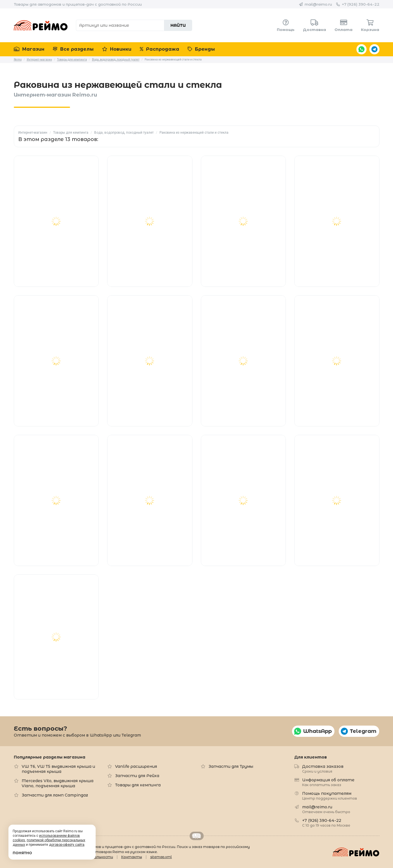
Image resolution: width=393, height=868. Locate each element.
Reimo (41, 25)
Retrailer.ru (197, 836)
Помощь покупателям (330, 796)
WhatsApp (361, 49)
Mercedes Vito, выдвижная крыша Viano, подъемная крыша (58, 783)
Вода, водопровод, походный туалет (124, 133)
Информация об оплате (328, 782)
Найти (178, 25)
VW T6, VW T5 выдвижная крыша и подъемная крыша (58, 769)
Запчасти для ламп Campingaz (55, 795)
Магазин (29, 49)
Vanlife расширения (136, 766)
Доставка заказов (323, 769)
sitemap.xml (161, 857)
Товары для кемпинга (71, 133)
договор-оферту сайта (67, 845)
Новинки (117, 49)
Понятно (22, 853)
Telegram (374, 49)
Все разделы (73, 49)
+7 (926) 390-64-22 (361, 4)
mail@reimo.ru (318, 4)
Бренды (201, 49)
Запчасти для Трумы (231, 766)
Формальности (99, 857)
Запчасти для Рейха (137, 776)
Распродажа (160, 49)
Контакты (132, 857)
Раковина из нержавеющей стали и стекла (194, 133)
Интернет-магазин (33, 133)
